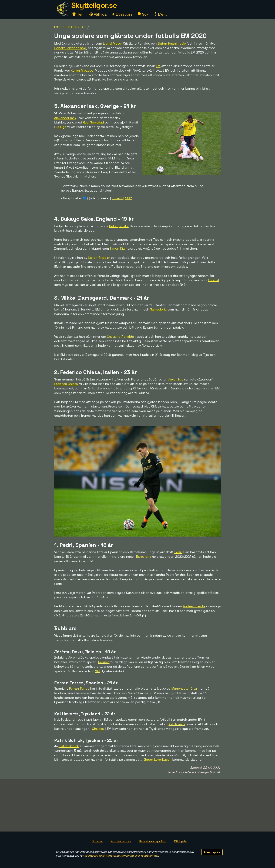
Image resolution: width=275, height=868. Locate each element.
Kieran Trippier (99, 258)
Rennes (104, 662)
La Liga (61, 127)
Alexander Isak (65, 118)
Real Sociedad (93, 122)
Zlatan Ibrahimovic (172, 43)
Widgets (180, 841)
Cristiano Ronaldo (120, 337)
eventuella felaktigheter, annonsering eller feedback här (121, 856)
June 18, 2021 (122, 198)
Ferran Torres (79, 688)
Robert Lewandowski (70, 48)
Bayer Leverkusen (158, 759)
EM (158, 66)
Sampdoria (158, 309)
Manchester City (184, 688)
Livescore (122, 14)
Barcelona (143, 557)
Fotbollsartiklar (70, 27)
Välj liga (98, 14)
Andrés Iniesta (194, 606)
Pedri (178, 552)
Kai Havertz (177, 724)
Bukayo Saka (119, 226)
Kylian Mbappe (82, 70)
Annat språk (212, 852)
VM (97, 671)
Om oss (97, 841)
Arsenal (213, 280)
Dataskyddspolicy (153, 841)
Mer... (160, 14)
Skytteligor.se (94, 5)
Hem (78, 14)
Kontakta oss (121, 841)
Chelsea (98, 729)
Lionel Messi (112, 43)
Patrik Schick (69, 746)
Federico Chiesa (66, 384)
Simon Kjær (118, 248)
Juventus (175, 379)
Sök (143, 14)
